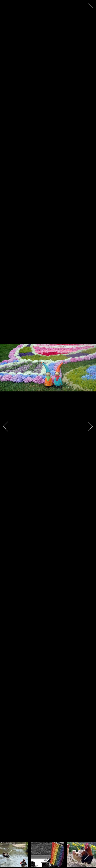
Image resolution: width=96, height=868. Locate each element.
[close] (91, 6)
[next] (87, 426)
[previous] (9, 426)
